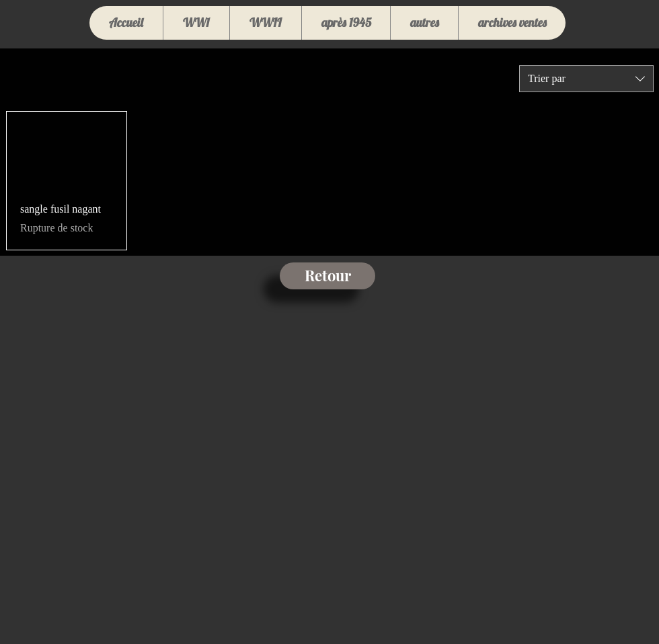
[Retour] (327, 276)
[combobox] (586, 79)
